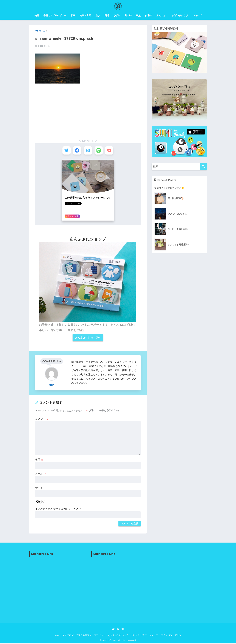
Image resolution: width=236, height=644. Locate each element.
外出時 (128, 15)
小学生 (117, 15)
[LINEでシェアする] (99, 151)
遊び (98, 15)
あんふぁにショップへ (88, 338)
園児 (107, 15)
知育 (37, 15)
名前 (39, 460)
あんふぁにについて (118, 636)
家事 (73, 15)
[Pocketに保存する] (110, 151)
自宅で (148, 15)
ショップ (197, 15)
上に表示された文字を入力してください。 (60, 510)
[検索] (203, 167)
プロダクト (100, 636)
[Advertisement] (88, 109)
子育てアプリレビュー (55, 15)
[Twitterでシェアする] (66, 151)
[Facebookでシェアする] (77, 151)
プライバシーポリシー (172, 636)
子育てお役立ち (84, 636)
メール (41, 474)
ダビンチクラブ (180, 15)
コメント (42, 419)
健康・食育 (85, 15)
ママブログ (68, 636)
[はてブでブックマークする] (88, 151)
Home (57, 636)
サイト (39, 488)
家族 (138, 15)
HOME (118, 629)
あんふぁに (162, 15)
